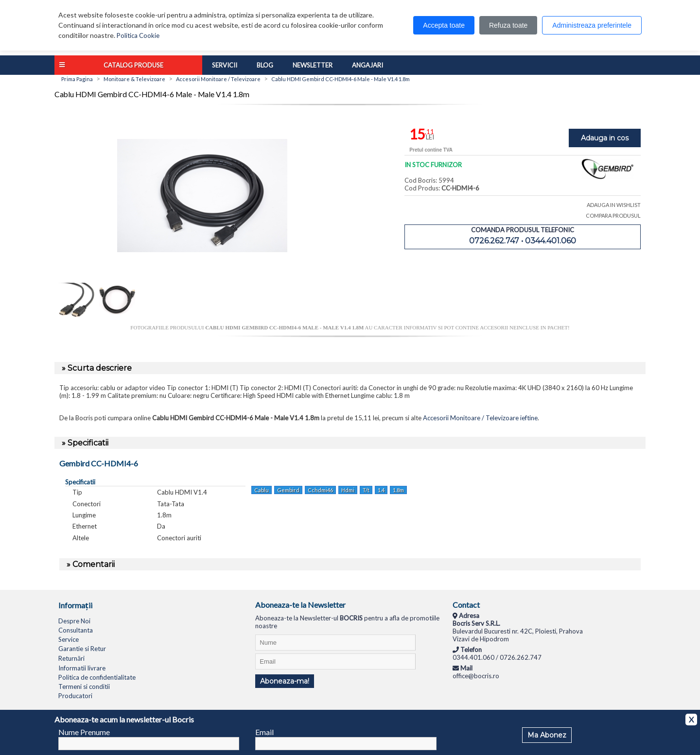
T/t (366, 490)
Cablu (262, 490)
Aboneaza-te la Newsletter (300, 605)
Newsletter (313, 65)
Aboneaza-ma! (285, 681)
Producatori (75, 696)
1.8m (398, 490)
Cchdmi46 (320, 490)
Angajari (367, 65)
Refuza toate (508, 25)
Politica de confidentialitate (97, 677)
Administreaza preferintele (592, 25)
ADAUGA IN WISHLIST (614, 205)
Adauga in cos (605, 138)
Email (264, 732)
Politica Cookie (138, 35)
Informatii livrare (82, 668)
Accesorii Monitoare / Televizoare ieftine (480, 418)
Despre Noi (74, 621)
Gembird (288, 490)
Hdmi (348, 490)
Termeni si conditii (84, 686)
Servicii (225, 65)
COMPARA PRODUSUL (613, 215)
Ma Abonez (547, 735)
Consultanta (76, 630)
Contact (466, 605)
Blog (265, 65)
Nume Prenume (84, 732)
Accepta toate (444, 25)
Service (69, 639)
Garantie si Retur (82, 649)
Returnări (71, 658)
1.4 (381, 490)
